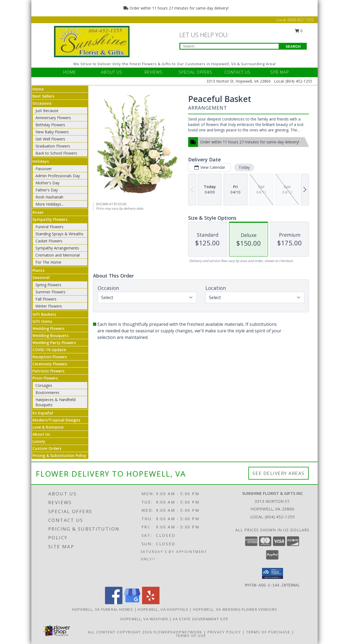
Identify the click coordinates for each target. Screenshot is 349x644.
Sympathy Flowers (50, 219)
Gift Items (42, 321)
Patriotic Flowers (48, 371)
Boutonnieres (47, 392)
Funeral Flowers (49, 227)
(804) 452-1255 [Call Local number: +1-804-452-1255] (301, 20)
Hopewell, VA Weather (144, 619)
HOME (70, 72)
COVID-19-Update (49, 350)
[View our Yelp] (151, 603)
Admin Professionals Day (58, 176)
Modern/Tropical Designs (56, 420)
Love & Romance (48, 427)
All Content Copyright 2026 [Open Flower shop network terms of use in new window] (120, 632)
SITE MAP (280, 72)
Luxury (39, 441)
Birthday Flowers (50, 125)
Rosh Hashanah (49, 197)
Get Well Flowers (50, 139)
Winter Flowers (49, 306)
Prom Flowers (45, 378)
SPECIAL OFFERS (195, 72)
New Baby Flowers (52, 132)
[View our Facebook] (114, 603)
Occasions (42, 103)
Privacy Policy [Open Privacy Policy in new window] (224, 632)
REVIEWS (154, 72)
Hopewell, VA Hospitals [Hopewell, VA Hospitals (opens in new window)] (163, 609)
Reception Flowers (50, 357)
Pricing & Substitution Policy (59, 455)
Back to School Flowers (56, 153)
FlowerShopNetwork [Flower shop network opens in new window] (178, 632)
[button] (273, 573)
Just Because (47, 111)
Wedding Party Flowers (54, 343)
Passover (44, 169)
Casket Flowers (49, 241)
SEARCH (293, 46)
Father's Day (47, 190)
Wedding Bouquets (50, 335)
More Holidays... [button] (49, 204)
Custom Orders (47, 448)
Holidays (41, 161)
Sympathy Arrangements (57, 248)
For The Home (48, 262)
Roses (38, 212)
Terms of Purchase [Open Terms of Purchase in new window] (268, 632)
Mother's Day (47, 183)
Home (38, 89)
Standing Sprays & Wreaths (59, 234)
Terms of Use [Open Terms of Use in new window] (191, 636)
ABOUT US (112, 72)
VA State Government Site (200, 619)
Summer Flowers (50, 292)
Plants (38, 270)
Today (244, 167)
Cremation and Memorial (58, 255)
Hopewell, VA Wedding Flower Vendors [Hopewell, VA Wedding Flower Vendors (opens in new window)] (235, 609)
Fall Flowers (46, 299)
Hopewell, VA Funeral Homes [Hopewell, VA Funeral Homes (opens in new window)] (103, 609)
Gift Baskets (44, 314)
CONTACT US (237, 72)
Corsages (44, 385)
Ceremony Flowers (50, 364)
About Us (41, 434)
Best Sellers (43, 96)
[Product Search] (229, 46)
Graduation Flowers (53, 146)
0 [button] (299, 31)
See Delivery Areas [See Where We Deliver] (279, 473)
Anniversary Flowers (53, 118)
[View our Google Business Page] (132, 603)
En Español (43, 413)
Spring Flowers (48, 285)
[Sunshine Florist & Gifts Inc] (92, 41)
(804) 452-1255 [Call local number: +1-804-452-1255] (280, 517)
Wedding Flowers (48, 328)
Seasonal (41, 277)
